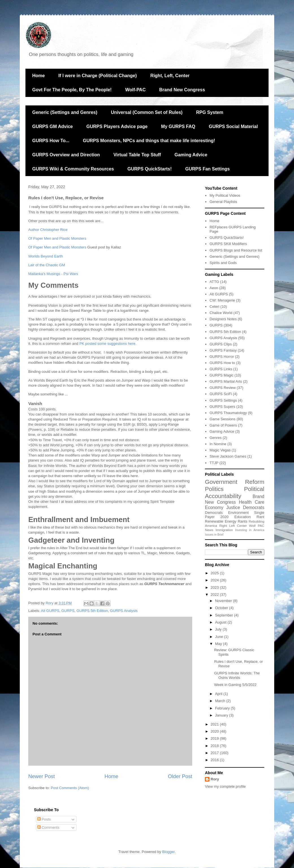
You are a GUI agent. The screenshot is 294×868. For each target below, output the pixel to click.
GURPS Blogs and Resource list (236, 250)
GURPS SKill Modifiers (228, 244)
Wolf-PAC (135, 90)
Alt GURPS (50, 611)
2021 (215, 724)
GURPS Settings (223, 400)
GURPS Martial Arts (226, 381)
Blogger (168, 852)
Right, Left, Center (170, 76)
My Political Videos (225, 195)
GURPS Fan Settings (207, 169)
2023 (215, 587)
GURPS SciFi (221, 394)
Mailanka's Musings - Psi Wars (53, 274)
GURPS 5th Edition (92, 611)
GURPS (68, 611)
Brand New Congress (182, 90)
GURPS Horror (222, 357)
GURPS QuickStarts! (150, 169)
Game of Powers (223, 425)
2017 (215, 753)
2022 (215, 595)
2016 (215, 760)
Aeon (214, 288)
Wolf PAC (257, 526)
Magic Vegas (220, 450)
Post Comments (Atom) (70, 788)
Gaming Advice (191, 155)
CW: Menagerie (222, 300)
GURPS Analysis (124, 611)
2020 (225, 517)
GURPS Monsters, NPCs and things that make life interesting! (149, 141)
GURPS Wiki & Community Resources (73, 169)
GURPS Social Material (233, 126)
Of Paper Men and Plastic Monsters (57, 238)
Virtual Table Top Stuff (137, 155)
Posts (44, 819)
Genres (216, 438)
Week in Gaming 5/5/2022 (235, 685)
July (219, 629)
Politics (214, 489)
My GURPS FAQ (178, 126)
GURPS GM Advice (52, 126)
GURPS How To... (51, 141)
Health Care (252, 502)
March (221, 701)
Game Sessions (222, 419)
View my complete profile (225, 786)
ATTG (214, 282)
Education (243, 517)
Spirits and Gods (223, 263)
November (224, 601)
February (223, 708)
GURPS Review (222, 388)
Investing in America (250, 530)
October (222, 608)
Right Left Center (233, 526)
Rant (261, 517)
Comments (48, 827)
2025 (215, 573)
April (219, 694)
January (222, 715)
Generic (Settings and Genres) (65, 112)
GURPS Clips (221, 344)
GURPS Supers (222, 407)
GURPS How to (222, 363)
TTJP (214, 463)
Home (38, 76)
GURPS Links (221, 369)
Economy (214, 507)
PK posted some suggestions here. (108, 344)
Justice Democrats (245, 507)
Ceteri (214, 307)
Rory (215, 779)
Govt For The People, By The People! (72, 90)
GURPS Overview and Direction (66, 155)
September (225, 615)
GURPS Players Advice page (117, 126)
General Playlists (223, 202)
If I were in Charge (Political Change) (97, 76)
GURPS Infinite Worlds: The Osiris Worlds (237, 675)
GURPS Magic (221, 375)
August (221, 622)
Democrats (214, 513)
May (219, 644)
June (220, 637)
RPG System (210, 112)
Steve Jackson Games (228, 456)
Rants (243, 521)
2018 (215, 746)
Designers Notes (223, 319)
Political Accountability (235, 492)
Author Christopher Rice (48, 230)
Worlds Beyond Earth (46, 256)
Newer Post (42, 776)
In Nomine (218, 444)
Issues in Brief (214, 535)
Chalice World (221, 313)
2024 (215, 580)
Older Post (180, 776)
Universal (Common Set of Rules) (147, 112)
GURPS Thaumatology (228, 413)
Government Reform (235, 482)
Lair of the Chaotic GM (47, 265)
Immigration (224, 530)
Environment (238, 513)
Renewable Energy (221, 521)
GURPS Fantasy (223, 350)
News (209, 530)
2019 (215, 738)
